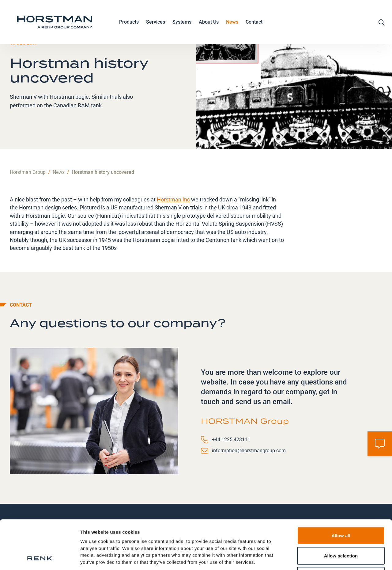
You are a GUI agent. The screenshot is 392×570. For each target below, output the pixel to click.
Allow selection (341, 510)
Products (129, 22)
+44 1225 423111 (231, 440)
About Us (209, 22)
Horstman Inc (173, 200)
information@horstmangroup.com (249, 451)
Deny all (341, 530)
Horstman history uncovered (103, 172)
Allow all (341, 490)
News (232, 22)
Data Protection (98, 530)
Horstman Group (28, 172)
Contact (254, 22)
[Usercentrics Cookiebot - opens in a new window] (40, 558)
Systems (182, 22)
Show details (321, 558)
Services (156, 22)
